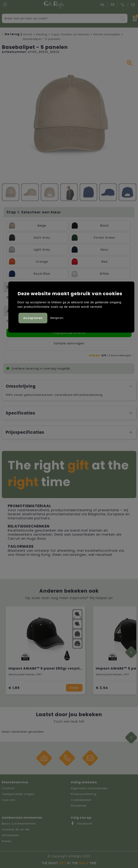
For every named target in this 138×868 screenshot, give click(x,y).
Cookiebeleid (81, 800)
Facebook (81, 824)
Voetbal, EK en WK (16, 829)
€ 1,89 (14, 688)
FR (113, 5)
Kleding (42, 34)
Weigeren (57, 318)
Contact (8, 788)
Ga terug (12, 34)
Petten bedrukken (107, 34)
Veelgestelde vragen (18, 794)
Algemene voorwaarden (89, 788)
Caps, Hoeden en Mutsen (70, 34)
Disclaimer (79, 806)
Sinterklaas (10, 835)
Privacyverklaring (84, 794)
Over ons (9, 800)
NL (103, 5)
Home (28, 34)
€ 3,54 (102, 688)
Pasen (7, 841)
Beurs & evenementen (19, 824)
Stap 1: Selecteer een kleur (34, 212)
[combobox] (60, 18)
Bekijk (74, 688)
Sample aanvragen (69, 343)
